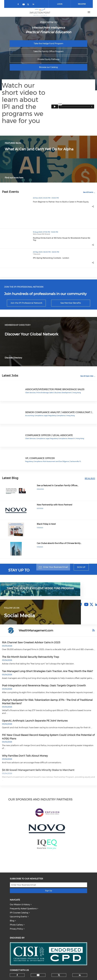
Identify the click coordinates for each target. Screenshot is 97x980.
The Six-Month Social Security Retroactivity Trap (31, 657)
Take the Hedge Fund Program (48, 44)
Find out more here (14, 178)
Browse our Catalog (48, 67)
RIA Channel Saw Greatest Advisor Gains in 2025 (31, 642)
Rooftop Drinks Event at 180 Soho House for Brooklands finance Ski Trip (62, 239)
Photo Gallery (16, 925)
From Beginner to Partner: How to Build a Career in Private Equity (61, 202)
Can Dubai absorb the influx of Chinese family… (59, 543)
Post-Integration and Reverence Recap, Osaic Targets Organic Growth (44, 686)
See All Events (88, 192)
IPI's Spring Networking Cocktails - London (51, 258)
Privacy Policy (16, 929)
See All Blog (90, 478)
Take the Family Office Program (48, 51)
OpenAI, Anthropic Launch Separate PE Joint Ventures (35, 721)
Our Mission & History (20, 905)
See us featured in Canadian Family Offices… (58, 485)
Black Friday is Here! (46, 524)
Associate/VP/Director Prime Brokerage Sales (55, 389)
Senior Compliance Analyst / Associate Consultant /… (59, 412)
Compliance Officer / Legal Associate (49, 435)
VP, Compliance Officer (40, 458)
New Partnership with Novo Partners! (54, 505)
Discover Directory (13, 358)
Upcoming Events (18, 917)
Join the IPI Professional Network (26, 303)
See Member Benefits (71, 303)
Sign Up (81, 567)
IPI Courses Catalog (19, 913)
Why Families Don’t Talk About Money (25, 756)
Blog (12, 921)
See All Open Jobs (87, 376)
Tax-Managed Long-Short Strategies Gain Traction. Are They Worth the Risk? (47, 671)
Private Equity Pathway (48, 59)
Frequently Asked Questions (23, 909)
